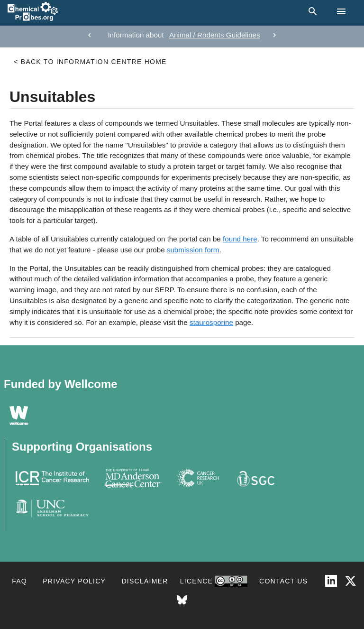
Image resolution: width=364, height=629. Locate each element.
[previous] (90, 35)
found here (240, 239)
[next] (274, 35)
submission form (193, 250)
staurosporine (211, 322)
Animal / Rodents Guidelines (215, 35)
